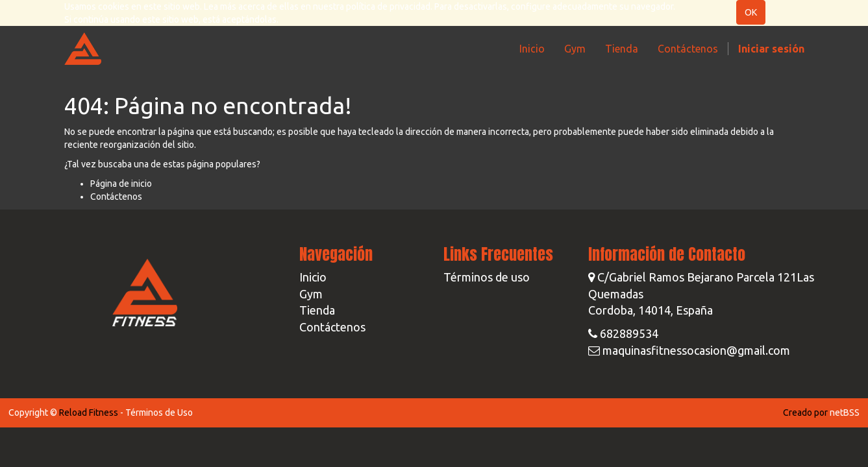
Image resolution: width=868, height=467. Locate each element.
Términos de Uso (159, 413)
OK (751, 12)
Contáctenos (116, 197)
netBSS (845, 413)
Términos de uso (487, 277)
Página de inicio (121, 184)
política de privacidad (388, 6)
